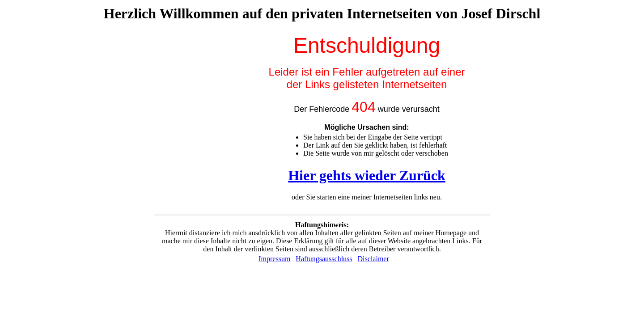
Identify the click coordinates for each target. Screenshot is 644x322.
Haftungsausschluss (324, 259)
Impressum (274, 259)
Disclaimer (373, 259)
